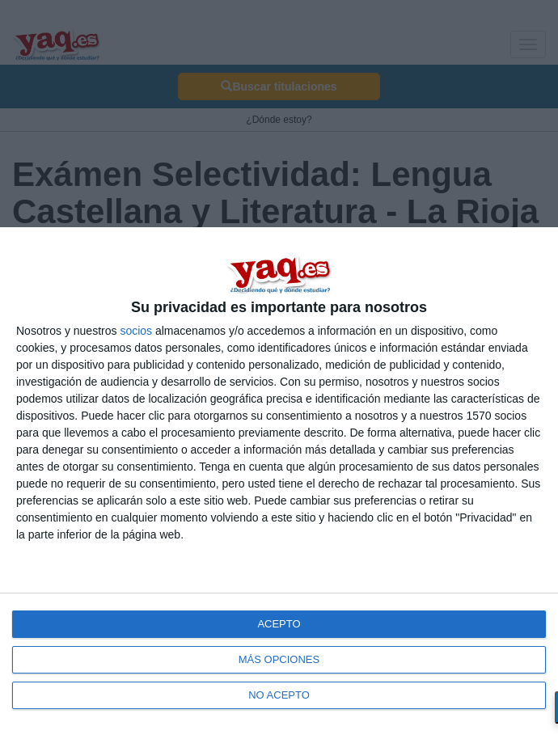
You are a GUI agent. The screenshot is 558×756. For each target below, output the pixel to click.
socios (136, 331)
